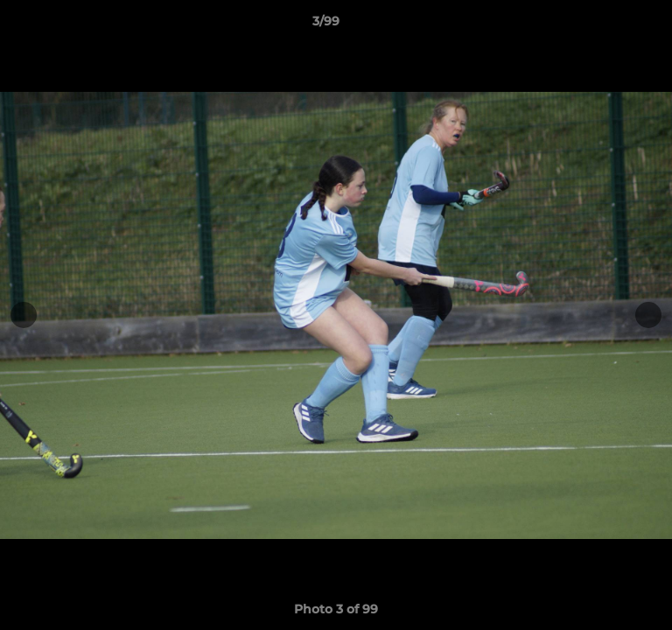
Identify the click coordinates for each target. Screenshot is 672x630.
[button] (609, 25)
